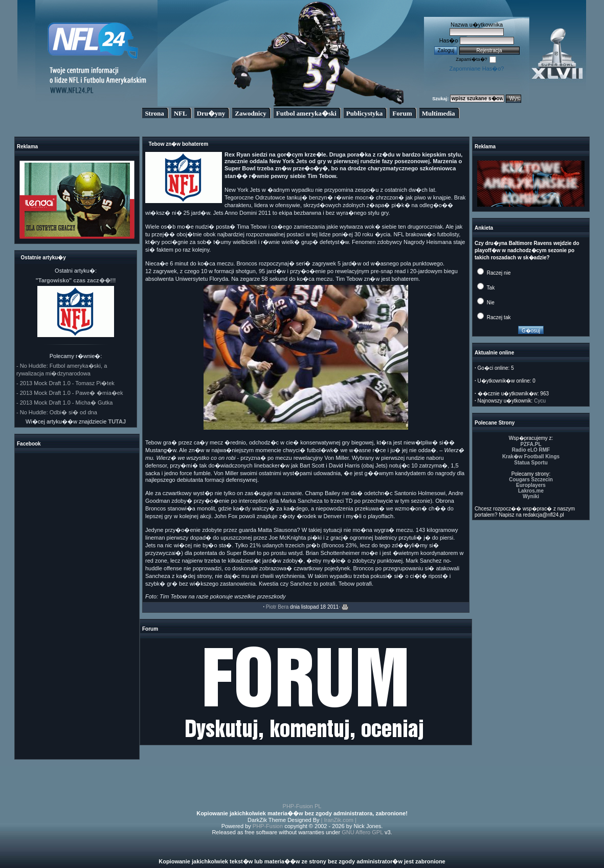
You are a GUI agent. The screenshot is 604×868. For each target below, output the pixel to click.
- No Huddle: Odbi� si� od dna (57, 412)
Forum (402, 113)
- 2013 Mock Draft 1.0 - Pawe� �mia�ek (70, 393)
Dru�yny (211, 113)
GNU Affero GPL (362, 832)
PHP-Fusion (268, 826)
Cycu (540, 401)
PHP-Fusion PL (302, 806)
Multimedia (439, 113)
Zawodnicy (250, 113)
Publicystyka (365, 113)
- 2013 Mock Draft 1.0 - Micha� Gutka (64, 403)
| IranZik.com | (339, 820)
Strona (154, 113)
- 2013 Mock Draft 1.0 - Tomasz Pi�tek (65, 383)
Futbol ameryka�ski (306, 113)
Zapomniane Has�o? (476, 69)
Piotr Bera (277, 607)
